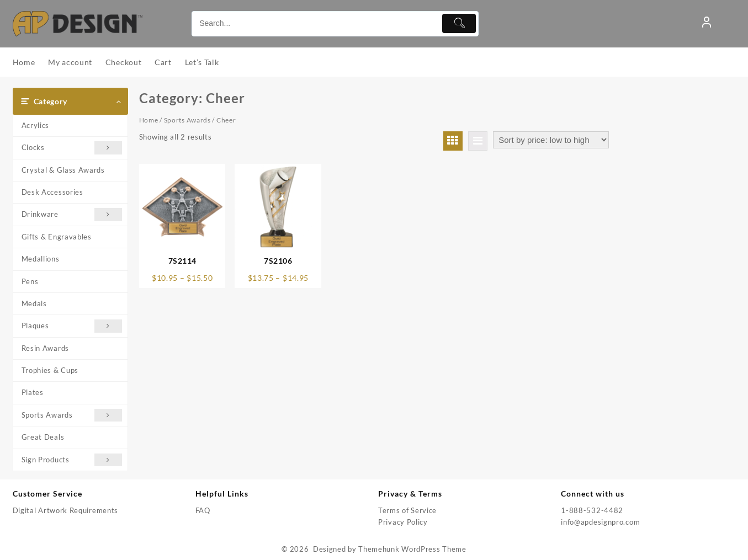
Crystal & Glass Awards (63, 170)
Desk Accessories (52, 192)
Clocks (72, 148)
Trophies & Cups (50, 370)
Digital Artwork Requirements (66, 510)
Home (149, 120)
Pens (30, 281)
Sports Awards (72, 415)
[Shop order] (551, 140)
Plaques (72, 326)
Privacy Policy (403, 522)
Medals (34, 303)
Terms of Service (407, 510)
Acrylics (36, 125)
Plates (33, 392)
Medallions (41, 259)
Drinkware (72, 214)
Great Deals (43, 437)
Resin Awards (45, 348)
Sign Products (72, 460)
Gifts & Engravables (57, 237)
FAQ (203, 510)
